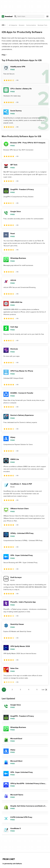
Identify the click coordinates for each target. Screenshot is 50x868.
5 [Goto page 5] (37, 690)
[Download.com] (7, 16)
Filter (5, 55)
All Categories (13, 25)
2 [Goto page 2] (12, 690)
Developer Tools (42, 25)
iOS (4, 25)
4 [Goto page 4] (29, 690)
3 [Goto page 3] (20, 690)
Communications (31, 25)
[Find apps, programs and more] (29, 16)
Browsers (22, 25)
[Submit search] (15, 16)
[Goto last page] (44, 690)
